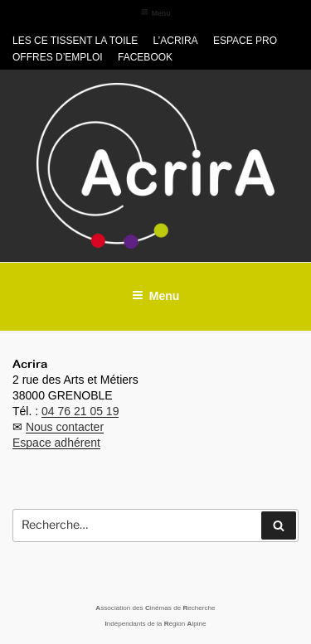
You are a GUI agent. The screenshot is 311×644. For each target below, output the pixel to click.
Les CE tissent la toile (75, 41)
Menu (156, 13)
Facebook (145, 57)
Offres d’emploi (58, 57)
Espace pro (245, 41)
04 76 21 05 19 (80, 411)
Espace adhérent (56, 443)
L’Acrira (176, 41)
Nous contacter (65, 427)
